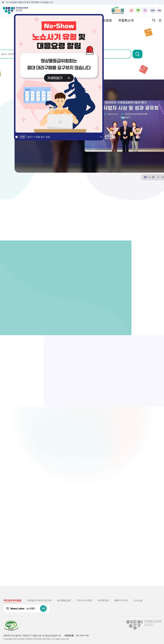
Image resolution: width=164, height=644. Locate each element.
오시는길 (138, 600)
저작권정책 (103, 600)
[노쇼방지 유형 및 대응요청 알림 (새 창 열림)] (59, 74)
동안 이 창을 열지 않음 (39, 137)
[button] (149, 54)
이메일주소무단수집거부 (39, 600)
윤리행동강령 (64, 600)
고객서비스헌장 (84, 600)
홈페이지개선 (121, 600)
